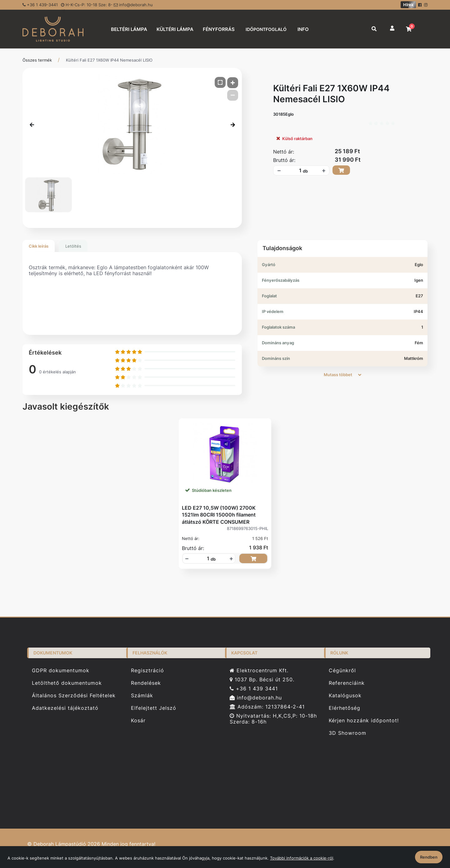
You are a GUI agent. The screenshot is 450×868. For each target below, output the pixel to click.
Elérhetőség (345, 708)
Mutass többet (342, 375)
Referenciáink (347, 683)
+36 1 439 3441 (254, 689)
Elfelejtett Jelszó (154, 708)
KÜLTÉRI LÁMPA (175, 29)
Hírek (408, 5)
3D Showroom (347, 733)
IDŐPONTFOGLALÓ (266, 29)
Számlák (142, 696)
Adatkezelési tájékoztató (65, 708)
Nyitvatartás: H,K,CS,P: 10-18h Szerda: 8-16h (273, 719)
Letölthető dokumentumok (67, 683)
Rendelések (146, 683)
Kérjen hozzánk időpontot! (364, 721)
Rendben (429, 857)
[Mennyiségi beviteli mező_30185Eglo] (298, 170)
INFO (303, 29)
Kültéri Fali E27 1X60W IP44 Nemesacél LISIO (109, 60)
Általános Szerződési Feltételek (74, 696)
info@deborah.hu (133, 5)
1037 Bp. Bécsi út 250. (262, 680)
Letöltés (73, 246)
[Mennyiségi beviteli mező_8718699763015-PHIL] (206, 558)
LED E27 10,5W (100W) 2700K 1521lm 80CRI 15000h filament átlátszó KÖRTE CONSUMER (219, 515)
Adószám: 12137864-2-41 (267, 707)
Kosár (138, 721)
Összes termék (37, 60)
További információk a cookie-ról (302, 858)
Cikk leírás (39, 246)
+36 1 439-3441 (40, 5)
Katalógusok (345, 696)
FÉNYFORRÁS (219, 29)
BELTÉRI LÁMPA (129, 29)
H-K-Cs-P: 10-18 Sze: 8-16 (87, 6)
